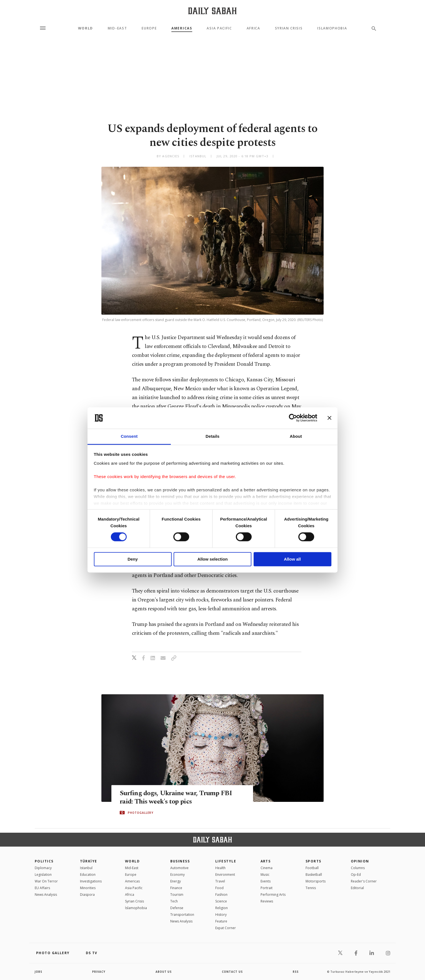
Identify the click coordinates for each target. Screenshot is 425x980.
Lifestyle (226, 861)
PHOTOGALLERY (141, 813)
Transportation (182, 915)
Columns (358, 868)
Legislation (43, 875)
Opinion (360, 861)
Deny (133, 559)
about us (164, 972)
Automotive (179, 868)
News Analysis (46, 895)
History (221, 915)
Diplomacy (43, 868)
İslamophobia (136, 908)
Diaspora (87, 895)
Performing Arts (273, 895)
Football (312, 868)
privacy (99, 972)
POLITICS (44, 861)
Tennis (311, 888)
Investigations (91, 881)
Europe (149, 28)
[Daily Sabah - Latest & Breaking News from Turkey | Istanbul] (212, 11)
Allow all (292, 559)
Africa (253, 28)
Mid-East (117, 28)
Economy (177, 875)
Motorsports (316, 881)
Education (88, 875)
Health (220, 868)
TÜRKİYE (89, 861)
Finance (176, 888)
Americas (182, 28)
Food (219, 888)
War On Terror (46, 881)
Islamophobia (332, 28)
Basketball (314, 875)
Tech (174, 901)
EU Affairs (42, 888)
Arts (266, 861)
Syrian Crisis (289, 28)
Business (180, 861)
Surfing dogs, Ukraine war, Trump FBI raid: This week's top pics (177, 797)
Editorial (357, 888)
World (86, 28)
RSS (296, 972)
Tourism (177, 895)
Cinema (267, 868)
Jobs (39, 972)
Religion (222, 908)
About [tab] (296, 436)
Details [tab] (212, 436)
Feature (221, 921)
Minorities (88, 888)
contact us (233, 972)
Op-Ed (356, 875)
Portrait (267, 888)
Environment (225, 875)
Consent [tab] (129, 436)
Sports (313, 861)
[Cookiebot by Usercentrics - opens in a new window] (293, 418)
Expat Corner (226, 928)
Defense (177, 908)
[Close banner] (329, 418)
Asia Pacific (219, 28)
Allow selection (212, 559)
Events (266, 881)
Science (221, 901)
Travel (220, 881)
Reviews (267, 901)
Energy (176, 881)
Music (265, 875)
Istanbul (86, 868)
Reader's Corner (364, 881)
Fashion (221, 895)
